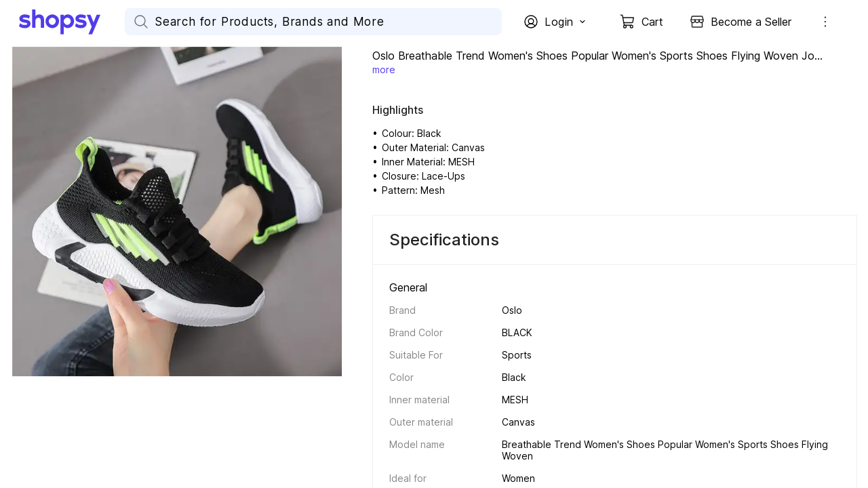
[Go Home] (72, 22)
